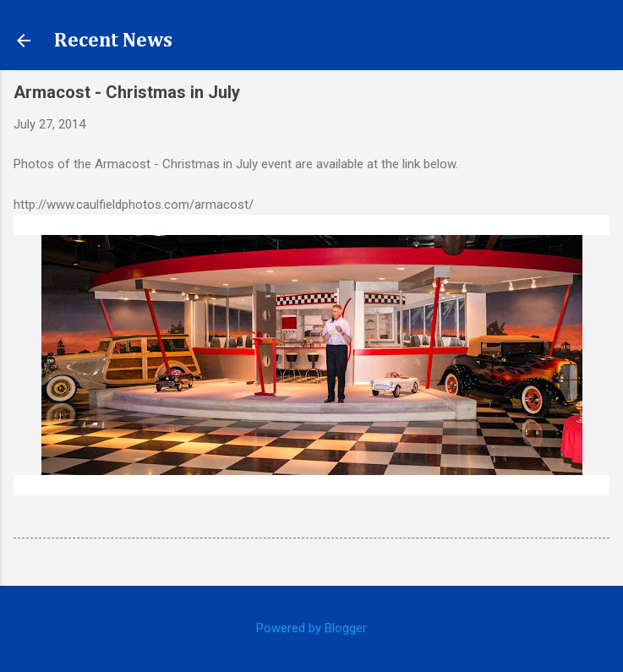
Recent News (113, 41)
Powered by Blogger (311, 628)
